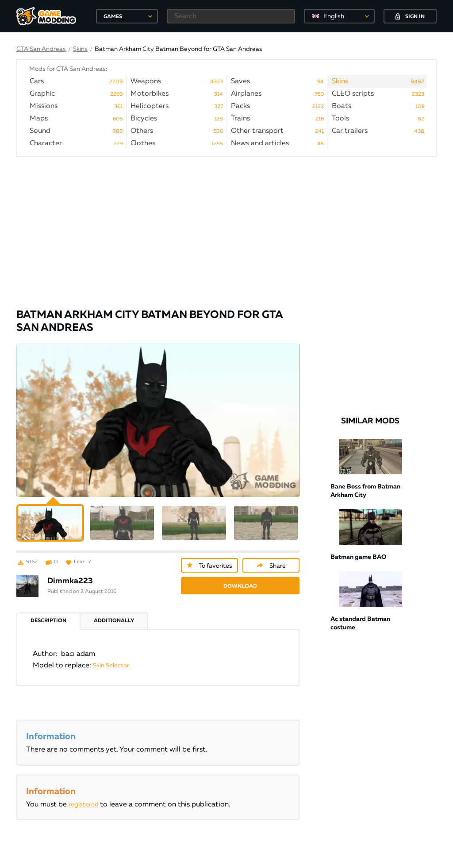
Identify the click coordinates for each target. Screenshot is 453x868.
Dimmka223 (70, 570)
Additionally (114, 610)
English (334, 16)
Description (48, 610)
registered (84, 794)
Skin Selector (111, 655)
